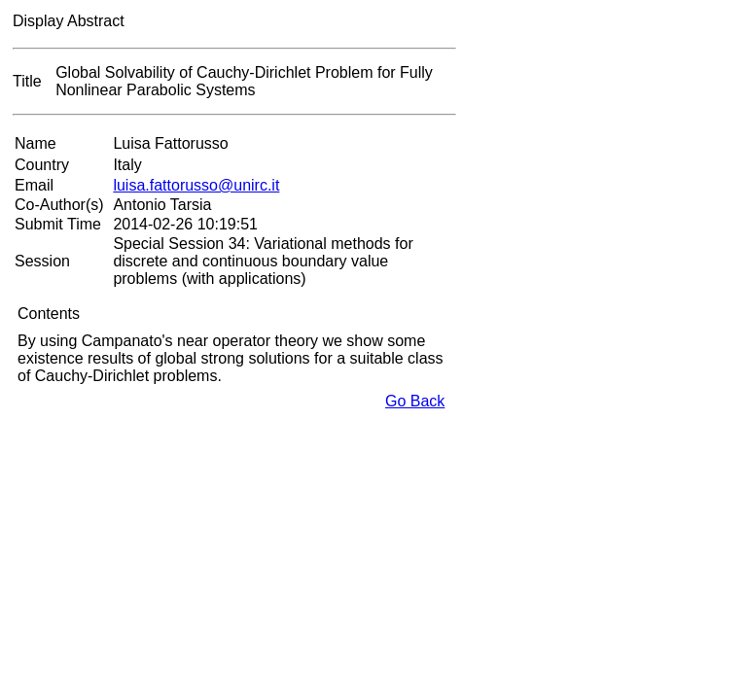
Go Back (415, 401)
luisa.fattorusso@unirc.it (196, 185)
